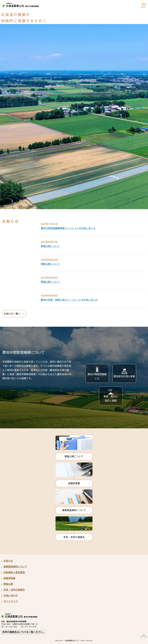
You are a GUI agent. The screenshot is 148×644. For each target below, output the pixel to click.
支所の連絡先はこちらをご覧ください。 (24, 632)
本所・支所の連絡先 (74, 537)
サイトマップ (11, 601)
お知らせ (8, 561)
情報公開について (50, 246)
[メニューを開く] (144, 4)
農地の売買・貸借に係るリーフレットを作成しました (69, 300)
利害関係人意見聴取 (14, 572)
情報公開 (8, 584)
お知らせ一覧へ (12, 314)
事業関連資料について (74, 510)
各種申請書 (74, 483)
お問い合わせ (11, 596)
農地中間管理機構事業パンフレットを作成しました (68, 228)
